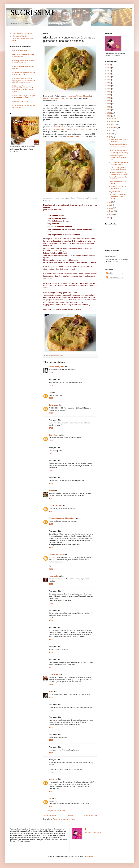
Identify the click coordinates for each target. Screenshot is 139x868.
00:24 (51, 603)
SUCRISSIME (33, 12)
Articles (110, 273)
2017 (109, 86)
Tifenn (51, 491)
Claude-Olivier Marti (56, 555)
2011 (109, 104)
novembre (113, 122)
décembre (113, 119)
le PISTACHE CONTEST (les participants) (117, 188)
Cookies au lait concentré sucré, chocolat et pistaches (72, 129)
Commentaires (112, 277)
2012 (109, 101)
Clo (50, 392)
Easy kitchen (54, 435)
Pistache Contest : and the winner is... (118, 178)
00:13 (51, 373)
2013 (109, 98)
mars (111, 208)
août (111, 131)
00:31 (51, 385)
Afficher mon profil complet (93, 833)
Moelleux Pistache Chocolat (79, 96)
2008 (109, 113)
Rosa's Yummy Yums (57, 367)
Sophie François (55, 505)
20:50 (51, 584)
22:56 (51, 667)
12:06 (51, 640)
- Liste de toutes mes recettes (22, 34)
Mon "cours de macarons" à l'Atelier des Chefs (118, 163)
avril (111, 205)
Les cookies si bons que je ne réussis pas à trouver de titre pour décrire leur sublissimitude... (24, 80)
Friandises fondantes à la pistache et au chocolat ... (119, 173)
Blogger (90, 857)
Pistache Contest (73, 136)
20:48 (51, 697)
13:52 (51, 727)
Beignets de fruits (115, 192)
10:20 (51, 498)
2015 (109, 92)
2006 (109, 218)
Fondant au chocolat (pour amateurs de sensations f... (118, 146)
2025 (109, 65)
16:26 (51, 791)
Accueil (70, 815)
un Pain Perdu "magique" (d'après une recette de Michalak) (24, 97)
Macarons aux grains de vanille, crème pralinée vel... (118, 158)
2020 (109, 77)
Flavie (51, 692)
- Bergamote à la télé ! (20, 36)
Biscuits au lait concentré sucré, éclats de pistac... (118, 168)
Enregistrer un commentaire (56, 811)
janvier (112, 214)
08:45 (51, 471)
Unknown (53, 779)
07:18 (51, 428)
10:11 (51, 620)
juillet (111, 134)
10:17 (51, 484)
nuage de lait (54, 576)
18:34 (51, 753)
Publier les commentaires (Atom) (64, 819)
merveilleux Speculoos (20, 101)
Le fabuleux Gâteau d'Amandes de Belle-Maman (23, 56)
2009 (109, 110)
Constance (53, 405)
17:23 (51, 806)
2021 (109, 74)
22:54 (51, 710)
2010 (109, 107)
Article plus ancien (90, 815)
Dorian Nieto (54, 674)
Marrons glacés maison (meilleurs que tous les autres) (24, 62)
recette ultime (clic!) (60, 127)
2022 (109, 71)
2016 (109, 89)
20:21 (51, 569)
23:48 (51, 685)
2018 (109, 83)
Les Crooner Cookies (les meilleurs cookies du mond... (118, 196)
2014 (109, 95)
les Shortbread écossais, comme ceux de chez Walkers (23, 73)
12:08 (51, 548)
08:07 (51, 441)
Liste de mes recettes (20, 51)
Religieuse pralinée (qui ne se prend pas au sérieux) (118, 152)
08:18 (51, 454)
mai (111, 202)
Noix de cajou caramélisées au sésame (118, 140)
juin (111, 137)
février (112, 211)
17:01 (51, 653)
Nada (51, 798)
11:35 (51, 524)
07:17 (51, 772)
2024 (109, 68)
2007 (109, 116)
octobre (112, 125)
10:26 (51, 511)
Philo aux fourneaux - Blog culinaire (62, 518)
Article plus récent (50, 815)
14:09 (51, 740)
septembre (113, 128)
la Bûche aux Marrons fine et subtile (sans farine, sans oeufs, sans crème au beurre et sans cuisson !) (23, 89)
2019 (109, 80)
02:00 (51, 398)
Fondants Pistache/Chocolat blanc (56, 98)
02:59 (51, 413)
